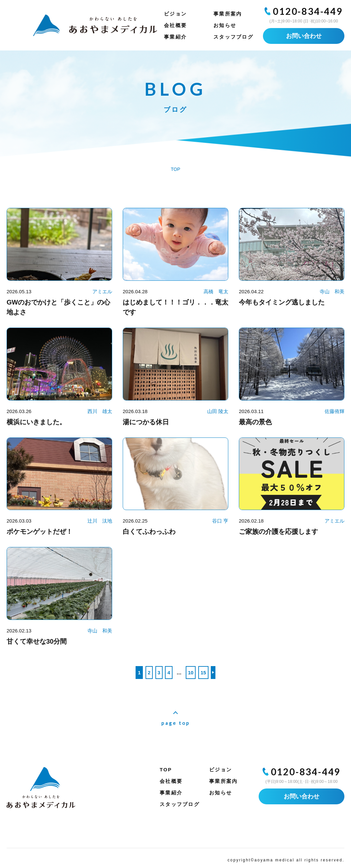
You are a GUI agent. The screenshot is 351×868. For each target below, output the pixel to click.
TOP (166, 770)
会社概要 (175, 25)
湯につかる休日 (146, 422)
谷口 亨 (220, 521)
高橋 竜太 (216, 291)
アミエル (102, 291)
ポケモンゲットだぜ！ (40, 531)
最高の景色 (255, 422)
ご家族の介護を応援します (278, 531)
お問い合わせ (304, 36)
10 (191, 673)
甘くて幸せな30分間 (37, 641)
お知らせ (225, 25)
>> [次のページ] (213, 673)
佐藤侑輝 (335, 411)
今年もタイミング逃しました (282, 302)
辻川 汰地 (100, 521)
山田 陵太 (218, 411)
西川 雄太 (100, 411)
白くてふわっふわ (149, 531)
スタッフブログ (233, 37)
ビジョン (175, 14)
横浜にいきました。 (36, 422)
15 (203, 673)
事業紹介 (175, 37)
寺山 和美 (332, 291)
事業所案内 (228, 14)
